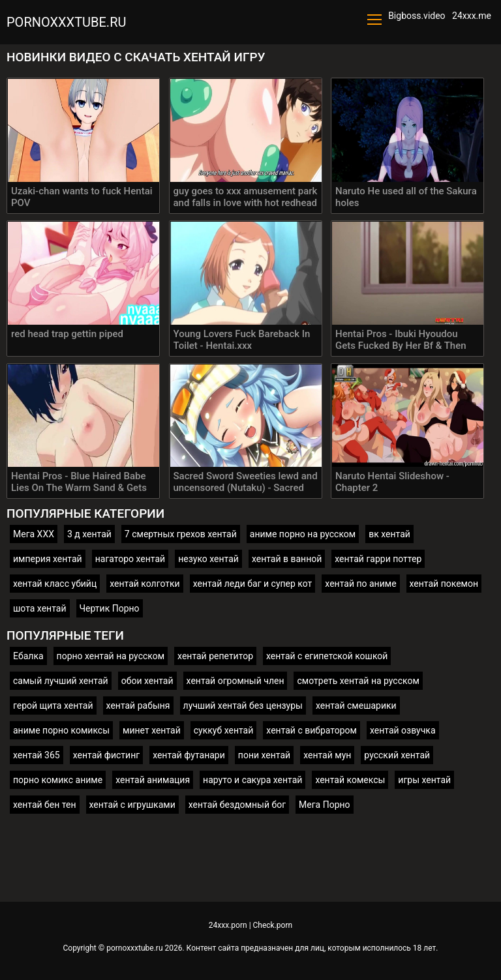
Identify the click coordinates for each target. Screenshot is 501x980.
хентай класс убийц (55, 584)
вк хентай (389, 534)
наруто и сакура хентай (252, 780)
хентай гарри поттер (378, 559)
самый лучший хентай (61, 681)
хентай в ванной (287, 559)
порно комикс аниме (58, 780)
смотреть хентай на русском (358, 681)
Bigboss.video (417, 16)
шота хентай (40, 608)
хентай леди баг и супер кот (253, 584)
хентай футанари (189, 755)
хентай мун (327, 755)
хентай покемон (444, 584)
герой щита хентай (53, 705)
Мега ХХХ (34, 534)
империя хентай (48, 559)
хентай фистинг (106, 755)
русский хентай (397, 755)
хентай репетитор (215, 656)
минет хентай (152, 730)
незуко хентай (208, 559)
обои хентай (147, 681)
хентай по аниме (360, 584)
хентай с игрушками (132, 805)
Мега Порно (325, 805)
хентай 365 (37, 755)
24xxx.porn (228, 925)
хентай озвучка (403, 730)
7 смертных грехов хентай (181, 534)
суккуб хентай (224, 730)
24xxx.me (472, 16)
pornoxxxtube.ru (66, 22)
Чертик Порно (110, 608)
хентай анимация (153, 780)
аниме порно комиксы (61, 730)
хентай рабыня (138, 705)
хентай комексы (350, 780)
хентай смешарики (356, 705)
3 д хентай (89, 534)
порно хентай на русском (111, 656)
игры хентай (424, 780)
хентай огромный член (235, 681)
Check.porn (273, 925)
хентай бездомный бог (237, 805)
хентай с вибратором (311, 730)
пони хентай (264, 755)
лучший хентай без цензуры (243, 705)
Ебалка (28, 656)
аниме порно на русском (303, 534)
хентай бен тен (45, 805)
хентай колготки (144, 584)
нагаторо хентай (130, 559)
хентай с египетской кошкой (327, 656)
